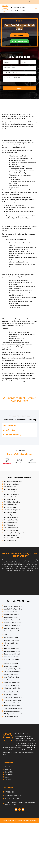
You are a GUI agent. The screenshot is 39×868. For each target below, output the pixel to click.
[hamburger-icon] (36, 9)
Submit (19, 88)
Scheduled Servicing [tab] (12, 434)
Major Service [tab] (9, 430)
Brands (19, 21)
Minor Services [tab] (9, 425)
